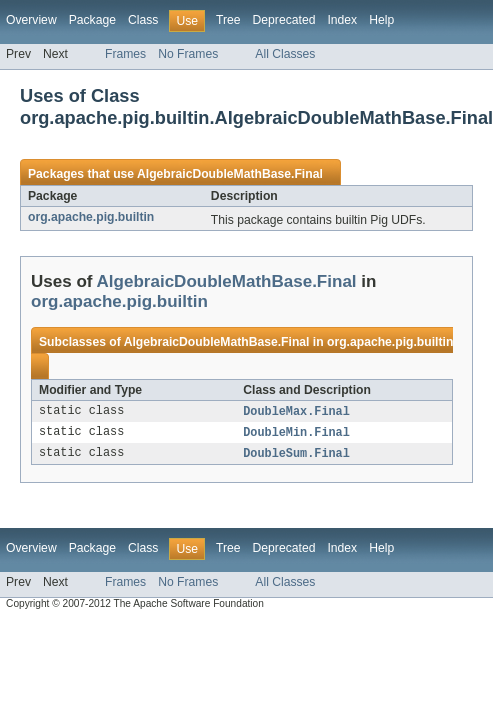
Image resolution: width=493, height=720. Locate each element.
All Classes (285, 54)
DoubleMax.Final (296, 412)
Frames (125, 54)
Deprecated (284, 20)
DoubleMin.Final (296, 434)
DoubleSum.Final (296, 456)
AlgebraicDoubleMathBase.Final (230, 174)
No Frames (188, 54)
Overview (31, 20)
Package (92, 20)
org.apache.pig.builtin (91, 217)
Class (143, 20)
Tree (228, 20)
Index (342, 20)
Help (381, 20)
